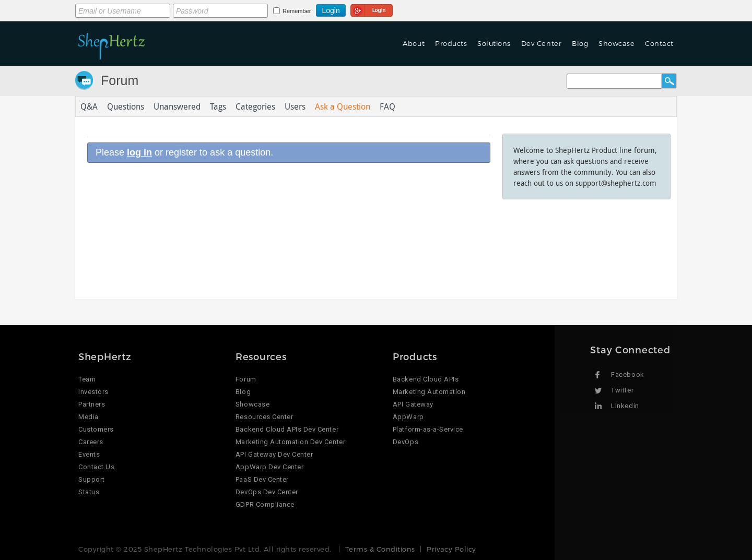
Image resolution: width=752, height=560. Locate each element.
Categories (255, 106)
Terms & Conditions (380, 549)
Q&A (89, 106)
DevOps (406, 442)
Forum (120, 80)
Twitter (622, 390)
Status (89, 492)
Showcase (616, 43)
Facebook (627, 374)
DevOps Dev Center (267, 492)
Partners (92, 404)
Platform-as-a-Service (428, 429)
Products (451, 43)
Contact (659, 43)
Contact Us (96, 467)
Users (295, 106)
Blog (580, 43)
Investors (93, 392)
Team (87, 379)
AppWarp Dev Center (269, 467)
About (414, 43)
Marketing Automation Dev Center (290, 442)
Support (92, 479)
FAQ (387, 106)
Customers (96, 429)
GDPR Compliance (265, 504)
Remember (297, 11)
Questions (126, 106)
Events (89, 454)
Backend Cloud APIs (426, 379)
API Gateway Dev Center (274, 454)
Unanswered (177, 106)
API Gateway (413, 404)
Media (89, 417)
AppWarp (408, 417)
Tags (218, 106)
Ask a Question (343, 106)
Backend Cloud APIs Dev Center (287, 429)
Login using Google (372, 9)
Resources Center (264, 417)
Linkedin (625, 406)
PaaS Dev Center (262, 479)
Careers (91, 442)
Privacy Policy (451, 549)
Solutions (494, 43)
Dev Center (541, 43)
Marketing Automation (429, 392)
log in (139, 152)
